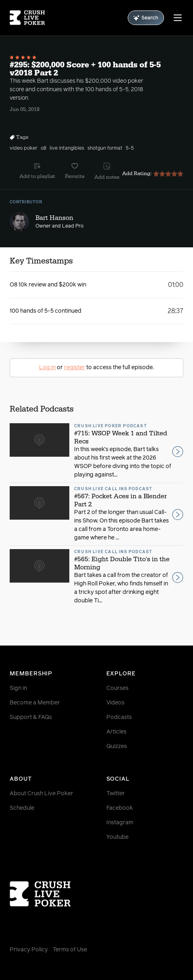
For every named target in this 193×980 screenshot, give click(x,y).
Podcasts (119, 717)
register (75, 368)
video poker (24, 148)
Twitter (116, 794)
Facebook (120, 808)
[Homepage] (27, 18)
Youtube (117, 837)
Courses (117, 688)
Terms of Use (70, 950)
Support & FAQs (31, 717)
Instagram (120, 823)
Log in (47, 368)
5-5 (130, 148)
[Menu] (178, 18)
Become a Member (35, 703)
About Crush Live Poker (42, 794)
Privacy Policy (29, 950)
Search (146, 18)
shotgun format (105, 148)
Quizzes (117, 746)
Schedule (22, 808)
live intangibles (67, 148)
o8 (44, 148)
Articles (116, 732)
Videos (115, 703)
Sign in (18, 688)
